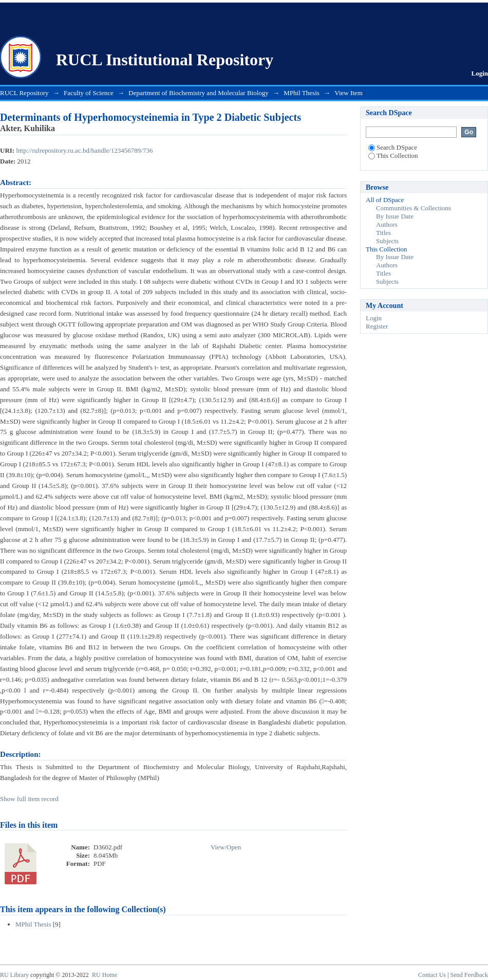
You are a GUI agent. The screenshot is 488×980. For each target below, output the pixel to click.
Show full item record (29, 799)
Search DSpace (393, 147)
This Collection (393, 156)
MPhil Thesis (301, 93)
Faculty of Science (89, 93)
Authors (387, 224)
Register (377, 326)
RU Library (14, 975)
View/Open (226, 847)
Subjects (387, 241)
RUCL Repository (24, 93)
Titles (383, 233)
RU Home (105, 975)
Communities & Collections (414, 208)
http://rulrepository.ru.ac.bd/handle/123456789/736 (84, 150)
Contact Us (432, 975)
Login (480, 73)
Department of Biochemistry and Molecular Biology (199, 93)
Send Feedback (469, 975)
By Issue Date (395, 216)
